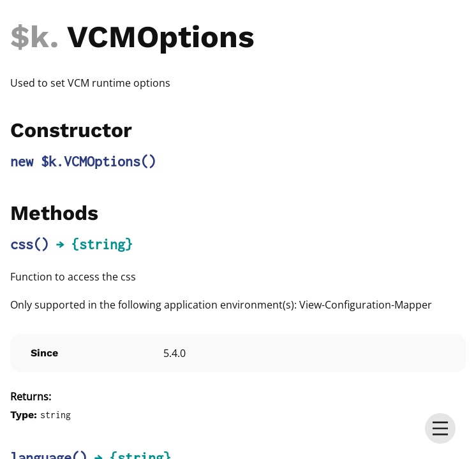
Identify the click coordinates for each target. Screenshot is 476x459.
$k (30, 37)
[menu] (440, 428)
